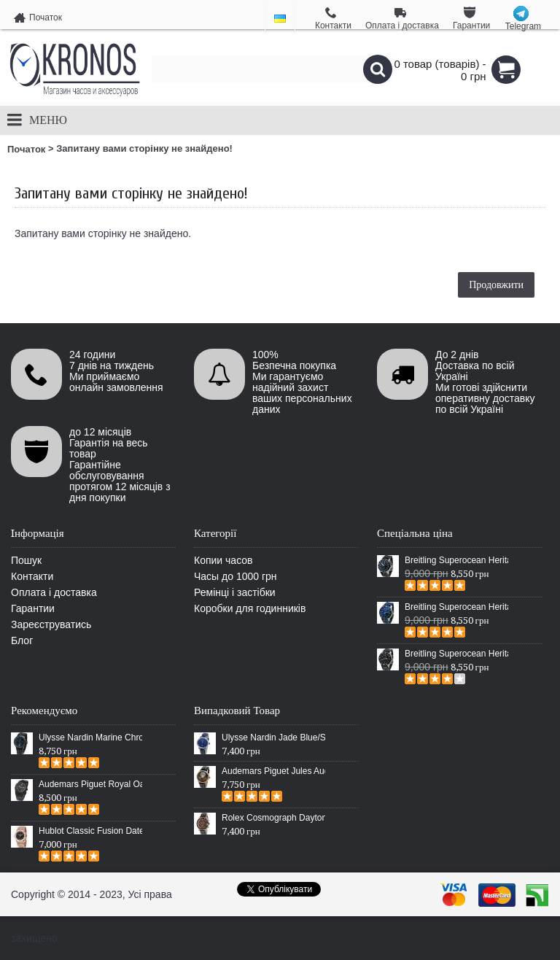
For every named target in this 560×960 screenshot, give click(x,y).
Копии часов (223, 560)
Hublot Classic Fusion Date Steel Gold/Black (90, 831)
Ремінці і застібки (235, 592)
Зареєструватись (51, 624)
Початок (26, 149)
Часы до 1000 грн (236, 576)
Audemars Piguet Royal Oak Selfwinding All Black (90, 784)
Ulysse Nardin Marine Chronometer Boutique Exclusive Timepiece (90, 738)
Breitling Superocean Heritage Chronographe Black (456, 654)
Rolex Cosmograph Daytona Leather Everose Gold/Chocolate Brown (273, 818)
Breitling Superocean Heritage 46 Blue (456, 607)
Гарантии (33, 608)
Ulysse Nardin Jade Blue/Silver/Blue (273, 738)
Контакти (32, 576)
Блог (22, 640)
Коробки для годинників (250, 608)
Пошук (26, 560)
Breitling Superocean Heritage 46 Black (456, 560)
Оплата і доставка (54, 592)
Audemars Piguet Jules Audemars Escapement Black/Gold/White (273, 771)
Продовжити (496, 284)
